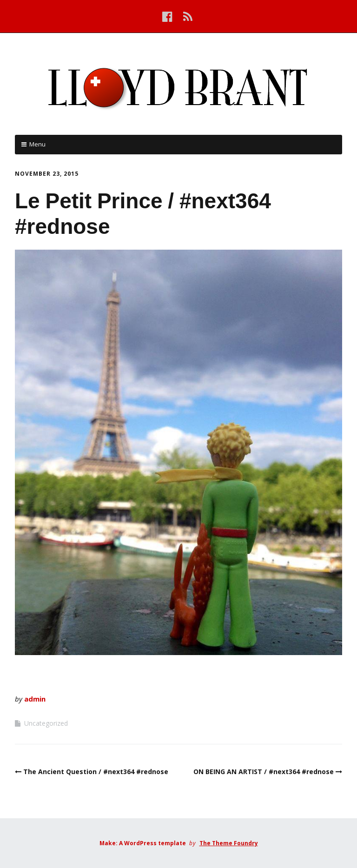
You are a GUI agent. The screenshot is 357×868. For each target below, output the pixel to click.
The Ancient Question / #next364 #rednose (96, 772)
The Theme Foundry (229, 843)
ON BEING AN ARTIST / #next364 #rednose (264, 772)
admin (35, 699)
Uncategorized (46, 723)
